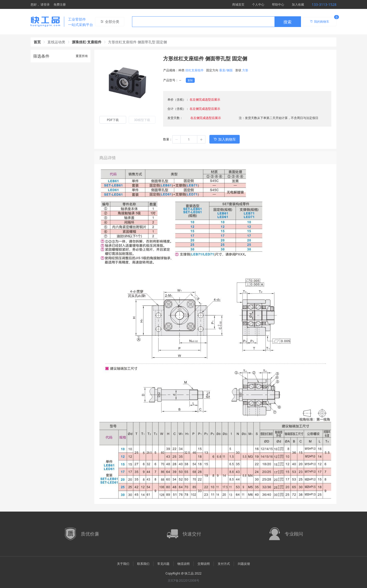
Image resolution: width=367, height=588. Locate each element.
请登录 (45, 4)
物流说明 (183, 564)
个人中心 (258, 4)
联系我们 (143, 564)
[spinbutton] (189, 139)
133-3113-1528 (324, 4)
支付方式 (224, 564)
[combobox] (217, 22)
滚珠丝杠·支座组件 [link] (87, 42)
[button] (177, 139)
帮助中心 (278, 4)
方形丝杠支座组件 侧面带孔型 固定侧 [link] (137, 42)
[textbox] (203, 22)
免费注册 (60, 4)
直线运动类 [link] (56, 42)
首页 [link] (37, 42)
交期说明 (204, 564)
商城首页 (238, 4)
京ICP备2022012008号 (183, 580)
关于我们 (123, 564)
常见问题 (163, 564)
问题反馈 (244, 564)
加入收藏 (298, 4)
